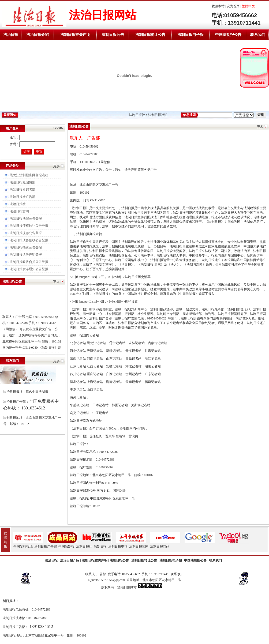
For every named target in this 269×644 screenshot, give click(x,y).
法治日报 (11, 35)
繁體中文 (248, 6)
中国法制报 (66, 547)
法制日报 (100, 547)
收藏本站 (218, 6)
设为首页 (233, 6)
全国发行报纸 (23, 547)
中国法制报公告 (228, 35)
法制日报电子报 (190, 35)
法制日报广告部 (46, 547)
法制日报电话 (118, 547)
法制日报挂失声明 (75, 35)
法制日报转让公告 (150, 35)
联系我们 (258, 35)
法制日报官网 (139, 547)
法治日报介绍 (38, 35)
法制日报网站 (160, 547)
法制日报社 (84, 547)
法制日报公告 (113, 35)
